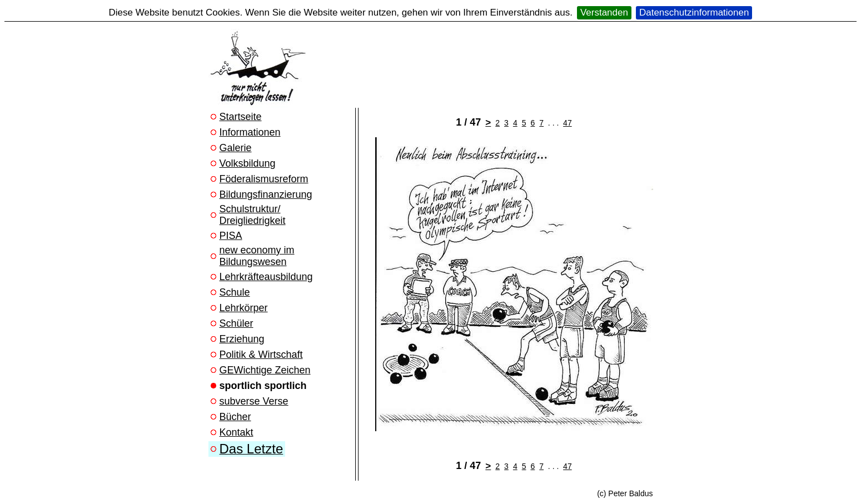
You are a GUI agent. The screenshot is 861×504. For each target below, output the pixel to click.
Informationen (250, 132)
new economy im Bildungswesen (257, 256)
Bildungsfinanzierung (266, 194)
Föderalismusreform (264, 179)
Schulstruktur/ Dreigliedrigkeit (253, 215)
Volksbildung (248, 163)
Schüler (237, 323)
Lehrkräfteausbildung (266, 277)
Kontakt (237, 432)
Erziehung (242, 339)
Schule (235, 292)
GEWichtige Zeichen (265, 370)
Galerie (236, 148)
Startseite (241, 117)
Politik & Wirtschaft (261, 355)
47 (568, 123)
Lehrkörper (244, 308)
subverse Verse (254, 401)
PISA (231, 236)
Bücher (235, 417)
